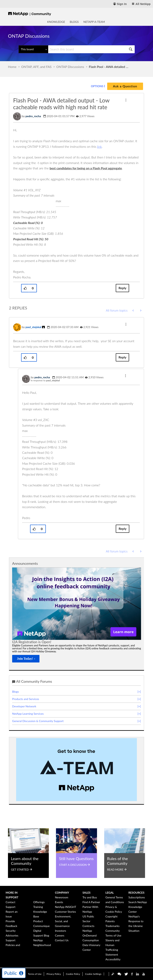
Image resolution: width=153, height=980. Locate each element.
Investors (61, 931)
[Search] (91, 49)
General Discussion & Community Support (38, 721)
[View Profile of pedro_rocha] (33, 116)
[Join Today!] (26, 659)
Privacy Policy (54, 974)
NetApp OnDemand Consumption (91, 935)
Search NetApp (138, 902)
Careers (60, 935)
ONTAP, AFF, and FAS (36, 67)
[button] (126, 100)
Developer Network (24, 706)
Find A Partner (91, 902)
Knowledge (56, 22)
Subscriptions (137, 897)
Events (59, 902)
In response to (45, 380)
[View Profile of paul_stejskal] (33, 327)
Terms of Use (35, 974)
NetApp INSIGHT (66, 907)
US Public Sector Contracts (88, 921)
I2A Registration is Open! (32, 642)
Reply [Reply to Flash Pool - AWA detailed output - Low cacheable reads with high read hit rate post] (122, 288)
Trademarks (112, 926)
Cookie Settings (93, 974)
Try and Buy (90, 897)
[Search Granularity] (33, 49)
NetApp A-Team (94, 22)
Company (62, 893)
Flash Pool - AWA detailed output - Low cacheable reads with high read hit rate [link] (109, 67)
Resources (136, 893)
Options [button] (97, 86)
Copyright (111, 916)
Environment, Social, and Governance (63, 921)
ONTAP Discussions (70, 67)
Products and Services (26, 699)
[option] (77, 616)
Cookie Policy (73, 974)
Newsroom (62, 897)
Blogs (74, 22)
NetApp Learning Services (28, 714)
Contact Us (62, 940)
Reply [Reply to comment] (122, 357)
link (99, 146)
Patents (110, 921)
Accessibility (113, 959)
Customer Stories (65, 912)
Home (12, 67)
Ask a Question (125, 86)
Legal (110, 893)
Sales (86, 893)
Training (38, 907)
